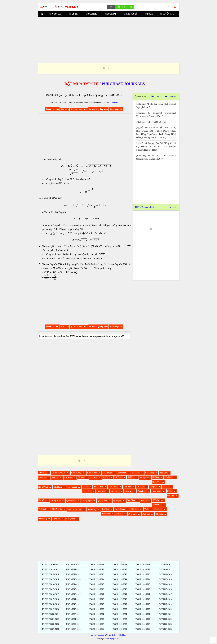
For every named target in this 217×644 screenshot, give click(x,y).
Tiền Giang (92, 510)
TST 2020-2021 (165, 614)
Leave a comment (111, 103)
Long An (153, 487)
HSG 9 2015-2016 (73, 589)
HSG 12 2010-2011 (142, 564)
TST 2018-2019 (165, 604)
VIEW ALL (172, 207)
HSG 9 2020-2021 (73, 614)
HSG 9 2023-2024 (73, 629)
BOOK (150, 14)
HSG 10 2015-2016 (96, 589)
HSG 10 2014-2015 (96, 584)
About (94, 635)
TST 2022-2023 (165, 624)
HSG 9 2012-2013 (73, 574)
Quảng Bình (56, 501)
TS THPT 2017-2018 (50, 599)
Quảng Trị (117, 501)
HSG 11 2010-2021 (119, 564)
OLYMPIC (92, 14)
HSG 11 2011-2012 (119, 569)
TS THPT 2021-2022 (50, 619)
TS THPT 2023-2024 (50, 629)
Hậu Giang (72, 487)
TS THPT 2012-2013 (50, 574)
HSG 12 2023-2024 (142, 629)
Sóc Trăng (131, 500)
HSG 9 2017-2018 (73, 599)
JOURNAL (112, 14)
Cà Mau (81, 477)
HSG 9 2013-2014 (73, 579)
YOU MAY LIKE (145, 207)
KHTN (85, 487)
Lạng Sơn (101, 491)
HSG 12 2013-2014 (142, 579)
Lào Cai (166, 487)
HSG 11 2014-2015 (119, 584)
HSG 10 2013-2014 (96, 579)
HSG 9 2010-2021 (73, 564)
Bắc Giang (149, 473)
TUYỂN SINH (168, 14)
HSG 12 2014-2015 (142, 584)
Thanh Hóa (157, 505)
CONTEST (56, 14)
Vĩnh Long (158, 509)
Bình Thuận (107, 473)
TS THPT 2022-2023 (50, 624)
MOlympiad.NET (114, 639)
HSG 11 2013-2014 (119, 579)
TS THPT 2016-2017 (50, 594)
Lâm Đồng (87, 491)
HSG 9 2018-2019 (73, 604)
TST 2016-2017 (165, 594)
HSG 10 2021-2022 (96, 619)
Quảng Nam (71, 501)
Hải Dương (43, 487)
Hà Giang (119, 477)
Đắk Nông (42, 519)
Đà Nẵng (146, 514)
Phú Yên (42, 500)
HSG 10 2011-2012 (96, 569)
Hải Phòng (58, 487)
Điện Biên (133, 514)
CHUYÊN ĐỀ (132, 14)
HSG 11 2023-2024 (119, 629)
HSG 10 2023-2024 (96, 629)
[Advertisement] (108, 36)
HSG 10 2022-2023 (96, 624)
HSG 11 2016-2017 (119, 594)
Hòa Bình (168, 477)
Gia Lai (106, 477)
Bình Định (122, 473)
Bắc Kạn (163, 473)
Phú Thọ (171, 496)
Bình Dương (76, 473)
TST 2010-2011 (165, 564)
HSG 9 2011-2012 (73, 569)
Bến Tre (55, 478)
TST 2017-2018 (165, 599)
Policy (115, 635)
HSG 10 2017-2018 (96, 599)
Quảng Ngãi (87, 501)
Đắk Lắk (159, 514)
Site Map (122, 635)
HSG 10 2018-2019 (96, 604)
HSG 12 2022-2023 (142, 624)
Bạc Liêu (136, 473)
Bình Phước (92, 473)
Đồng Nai (56, 519)
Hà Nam (131, 477)
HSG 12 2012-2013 (142, 574)
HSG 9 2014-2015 (73, 584)
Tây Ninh (135, 509)
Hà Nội (143, 478)
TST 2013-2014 (165, 579)
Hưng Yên (156, 482)
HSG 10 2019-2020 (96, 609)
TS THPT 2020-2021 (50, 614)
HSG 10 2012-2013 (96, 574)
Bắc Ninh (42, 478)
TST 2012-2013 (165, 574)
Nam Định (115, 491)
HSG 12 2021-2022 (142, 619)
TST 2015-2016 (165, 589)
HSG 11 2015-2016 (119, 589)
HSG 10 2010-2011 (96, 564)
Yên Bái (119, 514)
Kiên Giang (113, 487)
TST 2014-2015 (165, 584)
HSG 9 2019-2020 (73, 609)
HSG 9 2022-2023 (73, 624)
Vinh (146, 509)
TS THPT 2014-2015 (50, 584)
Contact (101, 635)
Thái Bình (42, 509)
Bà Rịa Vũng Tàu (59, 473)
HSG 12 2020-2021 (142, 614)
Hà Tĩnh (156, 477)
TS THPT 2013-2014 (50, 579)
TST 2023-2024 (165, 629)
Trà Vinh (105, 509)
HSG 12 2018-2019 (142, 604)
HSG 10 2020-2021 (96, 614)
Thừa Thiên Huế (75, 510)
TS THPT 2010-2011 (50, 564)
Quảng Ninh (102, 501)
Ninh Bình (142, 491)
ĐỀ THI (74, 14)
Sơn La (144, 501)
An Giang (42, 472)
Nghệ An (128, 491)
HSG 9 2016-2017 (73, 594)
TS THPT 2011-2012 (50, 569)
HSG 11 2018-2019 (119, 604)
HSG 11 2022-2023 (119, 624)
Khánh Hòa (98, 487)
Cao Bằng (68, 478)
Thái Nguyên (57, 509)
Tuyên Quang (120, 509)
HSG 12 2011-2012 (142, 569)
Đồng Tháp (71, 519)
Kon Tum (127, 487)
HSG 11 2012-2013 (119, 574)
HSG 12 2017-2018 (142, 599)
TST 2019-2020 (165, 609)
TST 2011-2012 (165, 569)
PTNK (170, 491)
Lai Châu (140, 487)
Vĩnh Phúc (106, 514)
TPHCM (156, 500)
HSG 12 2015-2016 (142, 589)
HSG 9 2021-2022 (73, 619)
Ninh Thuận (157, 491)
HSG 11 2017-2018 (119, 599)
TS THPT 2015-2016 (50, 589)
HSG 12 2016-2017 (142, 594)
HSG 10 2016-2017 (96, 594)
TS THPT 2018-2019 (50, 604)
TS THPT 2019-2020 (50, 609)
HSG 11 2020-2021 (119, 614)
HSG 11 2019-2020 (119, 609)
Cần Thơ (94, 478)
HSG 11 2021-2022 (119, 619)
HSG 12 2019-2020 (142, 609)
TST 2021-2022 (165, 619)
